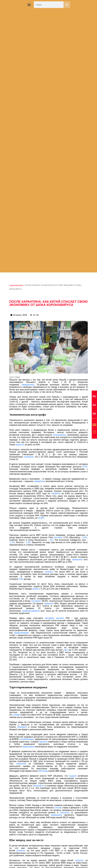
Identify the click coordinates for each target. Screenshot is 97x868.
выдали (73, 776)
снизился (56, 493)
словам (16, 715)
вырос (36, 589)
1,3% (28, 542)
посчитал (58, 537)
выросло (20, 445)
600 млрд (43, 771)
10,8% (41, 518)
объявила (22, 727)
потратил (21, 851)
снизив (58, 808)
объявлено (39, 786)
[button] (29, 5)
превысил (49, 603)
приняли (43, 742)
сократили (21, 764)
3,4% (85, 537)
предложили (28, 747)
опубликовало (27, 739)
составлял (36, 601)
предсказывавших (31, 611)
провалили (77, 560)
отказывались (60, 435)
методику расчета (54, 618)
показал (49, 572)
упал (66, 650)
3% (51, 540)
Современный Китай (16, 285)
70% (21, 579)
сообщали (28, 457)
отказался (65, 813)
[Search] (67, 5)
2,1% (12, 542)
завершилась (28, 385)
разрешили (57, 815)
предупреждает (22, 633)
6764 (85, 467)
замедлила (40, 481)
